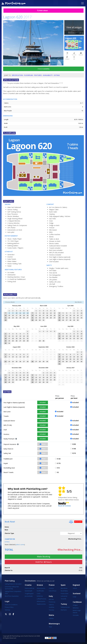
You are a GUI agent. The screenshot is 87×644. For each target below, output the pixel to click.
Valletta (51, 618)
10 (17, 313)
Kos (38, 591)
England (76, 585)
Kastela (27, 591)
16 (13, 315)
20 (28, 315)
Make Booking (44, 557)
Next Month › (79, 302)
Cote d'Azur (53, 591)
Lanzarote (64, 596)
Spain (63, 585)
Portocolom (65, 593)
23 (13, 318)
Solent (75, 588)
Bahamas (76, 608)
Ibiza (62, 591)
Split (31, 591)
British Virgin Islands (77, 611)
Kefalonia (40, 596)
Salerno (51, 605)
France (52, 585)
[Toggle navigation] (82, 3)
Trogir (27, 593)
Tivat (50, 627)
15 (9, 315)
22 (9, 318)
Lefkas (39, 599)
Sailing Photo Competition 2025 (13, 592)
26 (24, 318)
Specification (17, 75)
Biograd (31, 593)
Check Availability (44, 69)
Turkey (64, 604)
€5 (58, 472)
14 (6, 315)
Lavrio (43, 588)
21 (6, 318)
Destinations (30, 581)
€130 (59, 459)
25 (20, 318)
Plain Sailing (10, 581)
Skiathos (39, 604)
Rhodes (42, 591)
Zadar (31, 596)
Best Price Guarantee (12, 596)
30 (40, 320)
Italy (51, 596)
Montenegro (54, 624)
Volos (44, 604)
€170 (59, 463)
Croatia (28, 585)
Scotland (77, 594)
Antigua (75, 605)
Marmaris (64, 610)
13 (28, 313)
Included (43, 402)
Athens (39, 588)
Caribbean (77, 602)
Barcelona (64, 588)
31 (43, 320)
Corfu (39, 593)
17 (17, 315)
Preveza (43, 599)
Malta (51, 615)
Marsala (51, 599)
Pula (33, 588)
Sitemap (7, 610)
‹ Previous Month (10, 302)
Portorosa (52, 602)
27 (28, 318)
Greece (40, 585)
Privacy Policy (9, 607)
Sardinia (51, 607)
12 (24, 313)
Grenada (76, 615)
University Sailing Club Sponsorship (12, 588)
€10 (58, 468)
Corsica (51, 588)
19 (24, 315)
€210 (74, 453)
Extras (57, 75)
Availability (48, 75)
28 (6, 320)
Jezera (27, 596)
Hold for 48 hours (43, 562)
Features (38, 75)
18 (20, 315)
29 (36, 320)
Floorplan (28, 75)
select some (20, 545)
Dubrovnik (28, 588)
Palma (66, 591)
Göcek (67, 607)
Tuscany (51, 610)
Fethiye (63, 607)
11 (20, 313)
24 (17, 318)
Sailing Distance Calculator (13, 584)
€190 (74, 449)
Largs (74, 597)
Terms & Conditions (11, 605)
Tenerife (64, 599)
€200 (74, 444)
